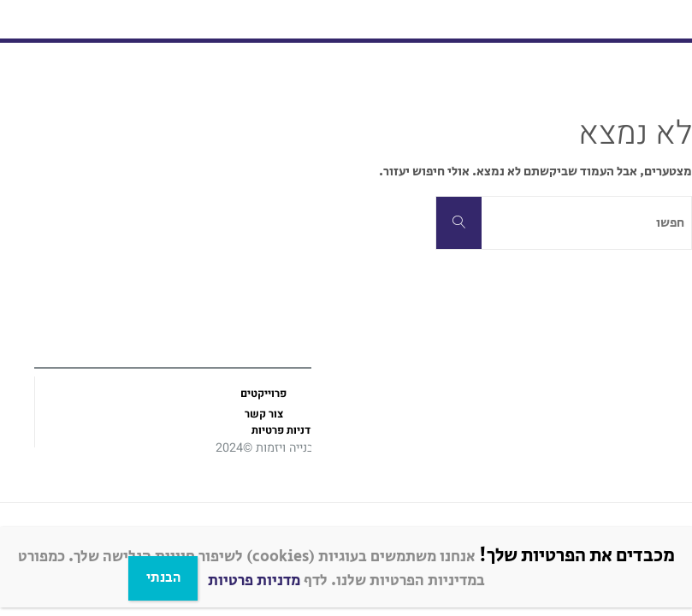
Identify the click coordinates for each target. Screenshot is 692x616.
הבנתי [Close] (163, 578)
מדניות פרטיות (254, 581)
